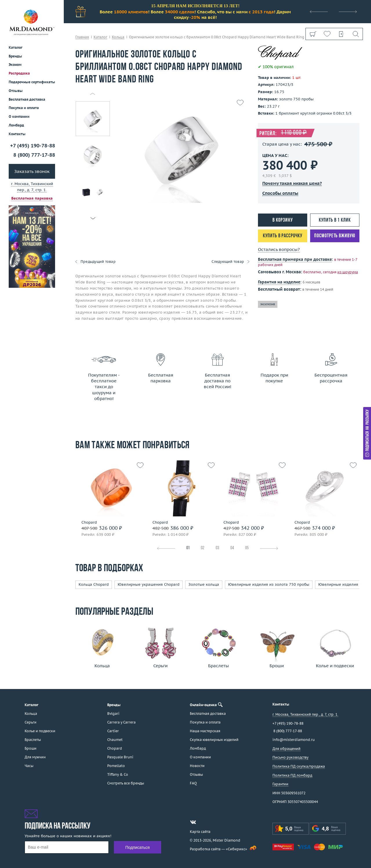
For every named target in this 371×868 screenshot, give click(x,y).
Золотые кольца (204, 584)
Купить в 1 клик (335, 220)
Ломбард (16, 125)
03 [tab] (217, 548)
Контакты (17, 134)
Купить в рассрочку (282, 236)
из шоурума (348, 272)
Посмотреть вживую (335, 236)
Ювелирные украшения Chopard (149, 584)
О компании (19, 116)
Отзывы (16, 91)
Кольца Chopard (94, 584)
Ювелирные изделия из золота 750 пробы (269, 584)
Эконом (15, 65)
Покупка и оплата (24, 108)
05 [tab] (247, 548)
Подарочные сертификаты (32, 82)
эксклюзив (268, 304)
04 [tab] (232, 548)
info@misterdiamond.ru (294, 740)
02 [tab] (203, 548)
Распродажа (19, 73)
